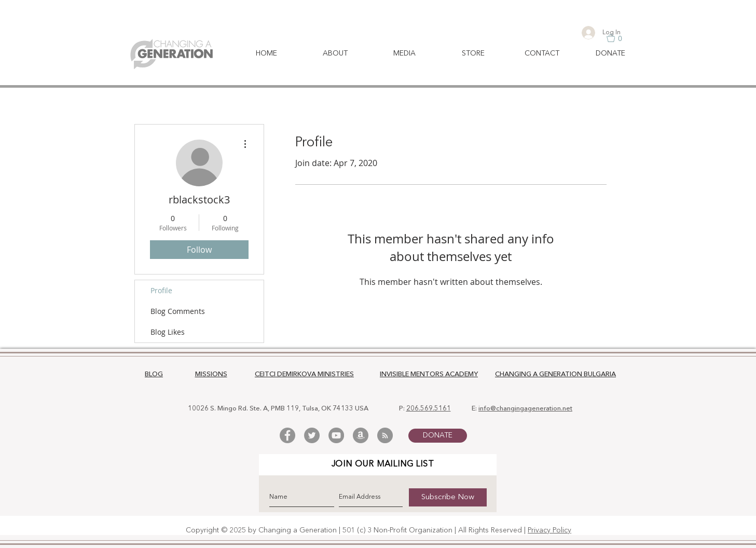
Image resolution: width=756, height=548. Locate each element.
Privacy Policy (549, 530)
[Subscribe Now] (448, 497)
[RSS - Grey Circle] (385, 435)
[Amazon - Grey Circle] (361, 435)
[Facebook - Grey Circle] (287, 435)
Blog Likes (168, 332)
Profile (161, 290)
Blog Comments (178, 311)
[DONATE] (438, 436)
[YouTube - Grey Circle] (336, 435)
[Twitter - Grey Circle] (312, 435)
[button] (620, 38)
